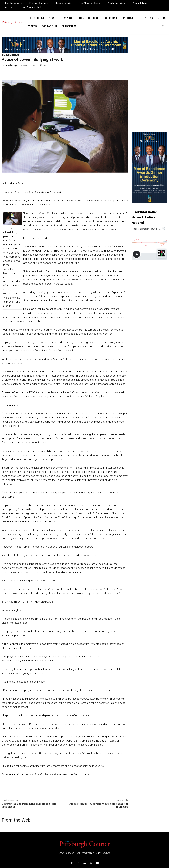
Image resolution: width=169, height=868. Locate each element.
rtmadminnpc (11, 65)
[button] (163, 26)
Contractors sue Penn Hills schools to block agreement (29, 805)
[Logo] (84, 844)
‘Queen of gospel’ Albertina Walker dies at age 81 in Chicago (98, 805)
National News (10, 55)
